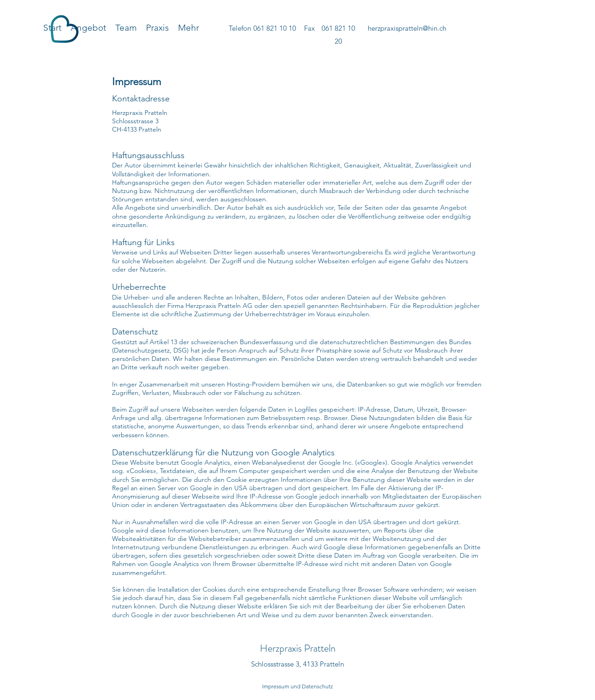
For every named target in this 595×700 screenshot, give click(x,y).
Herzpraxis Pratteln (298, 648)
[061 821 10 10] (274, 28)
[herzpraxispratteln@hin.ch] (407, 28)
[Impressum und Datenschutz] (297, 687)
